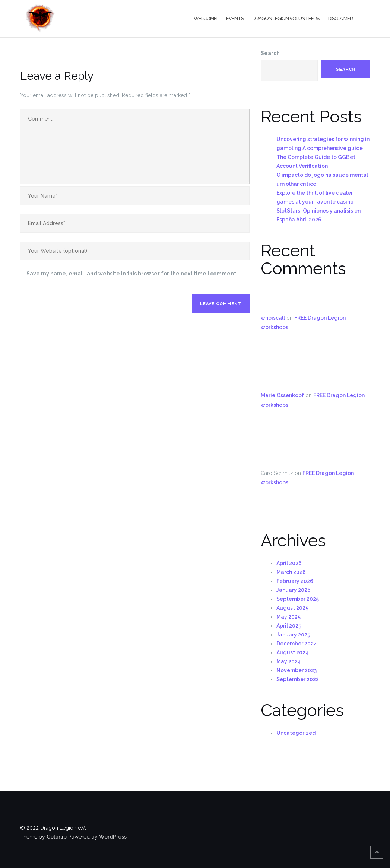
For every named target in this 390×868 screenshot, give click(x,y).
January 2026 (294, 590)
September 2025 (298, 599)
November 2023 (297, 670)
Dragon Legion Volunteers (286, 18)
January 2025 (293, 635)
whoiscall (273, 318)
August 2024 (293, 652)
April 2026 (289, 563)
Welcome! (205, 18)
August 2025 (292, 608)
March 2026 (291, 572)
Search (270, 53)
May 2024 (289, 661)
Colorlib (57, 837)
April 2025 (289, 626)
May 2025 (288, 617)
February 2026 (295, 581)
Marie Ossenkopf (282, 395)
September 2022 (298, 679)
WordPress (113, 837)
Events (235, 18)
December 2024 (297, 644)
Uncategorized (296, 733)
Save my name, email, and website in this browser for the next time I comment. (132, 274)
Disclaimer (340, 18)
